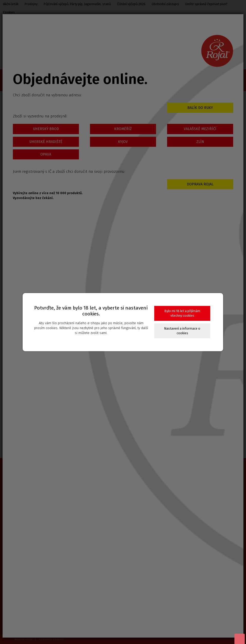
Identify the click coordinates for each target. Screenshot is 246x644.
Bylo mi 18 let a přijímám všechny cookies (182, 313)
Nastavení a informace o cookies (182, 331)
